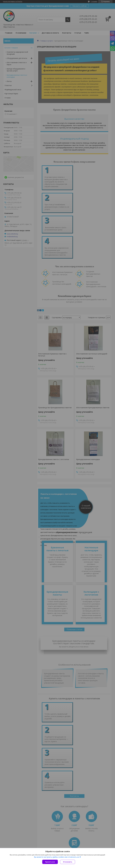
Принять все (50, 862)
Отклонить (68, 862)
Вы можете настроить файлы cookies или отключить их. (57, 857)
